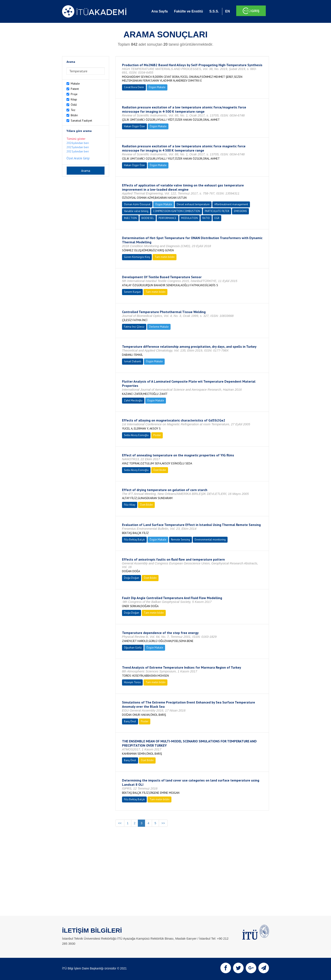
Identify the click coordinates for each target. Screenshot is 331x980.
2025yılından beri (78, 147)
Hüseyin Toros (132, 682)
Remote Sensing (180, 540)
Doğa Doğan (132, 578)
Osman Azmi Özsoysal (137, 204)
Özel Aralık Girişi (78, 158)
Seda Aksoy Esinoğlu (136, 435)
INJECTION (130, 218)
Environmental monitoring (210, 540)
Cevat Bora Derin (134, 87)
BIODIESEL (148, 218)
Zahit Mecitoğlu (133, 400)
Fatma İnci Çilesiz (134, 327)
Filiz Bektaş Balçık (134, 540)
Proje (74, 94)
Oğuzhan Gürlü (133, 648)
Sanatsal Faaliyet (81, 120)
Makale (75, 83)
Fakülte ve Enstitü (188, 11)
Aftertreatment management (231, 204)
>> (163, 823)
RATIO (206, 218)
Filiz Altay (130, 505)
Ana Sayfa (159, 11)
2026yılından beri (78, 143)
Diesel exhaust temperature (193, 204)
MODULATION (189, 218)
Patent (75, 89)
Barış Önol (130, 721)
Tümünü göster (76, 139)
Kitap (74, 99)
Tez (73, 110)
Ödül (74, 105)
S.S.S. (214, 11)
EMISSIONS (240, 211)
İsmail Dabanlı (133, 361)
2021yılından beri (78, 151)
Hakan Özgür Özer (134, 126)
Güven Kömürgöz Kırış (137, 257)
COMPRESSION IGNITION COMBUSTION (177, 211)
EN (228, 11)
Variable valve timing (136, 211)
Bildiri (74, 115)
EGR (217, 218)
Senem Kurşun (132, 292)
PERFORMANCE (168, 218)
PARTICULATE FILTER (217, 211)
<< (120, 823)
